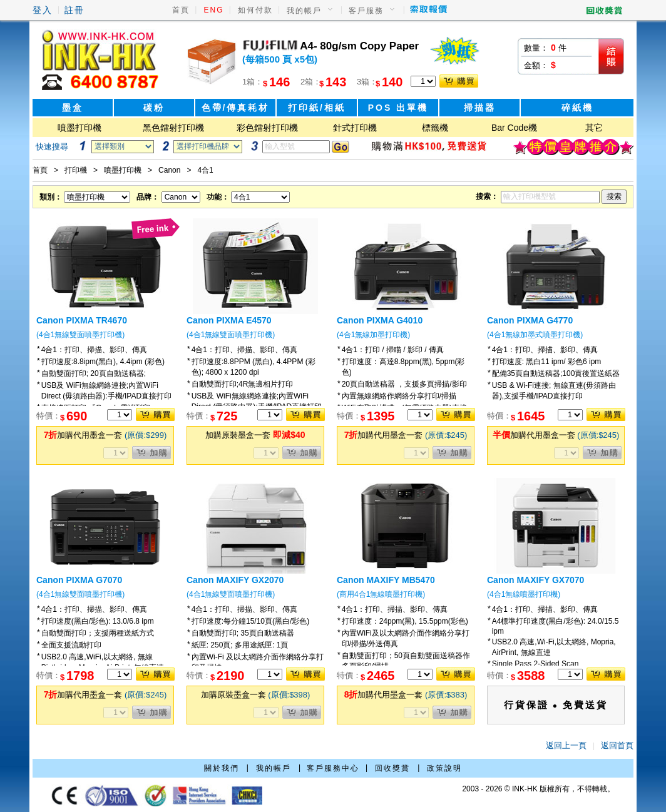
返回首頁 (617, 745)
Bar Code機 (514, 128)
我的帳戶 (304, 11)
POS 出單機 (398, 108)
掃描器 (480, 108)
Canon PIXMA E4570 (229, 320)
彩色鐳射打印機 (267, 128)
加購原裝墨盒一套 (255, 435)
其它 (594, 128)
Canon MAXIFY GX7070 (535, 580)
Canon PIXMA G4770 (530, 320)
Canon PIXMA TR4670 (82, 320)
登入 (43, 10)
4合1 (205, 170)
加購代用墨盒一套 (105, 435)
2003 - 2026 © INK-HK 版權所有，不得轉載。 (538, 789)
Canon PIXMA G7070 (79, 580)
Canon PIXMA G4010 (380, 320)
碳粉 (154, 108)
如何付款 (255, 10)
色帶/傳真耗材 (236, 108)
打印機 (76, 170)
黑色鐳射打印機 (173, 128)
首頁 (181, 10)
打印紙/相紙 (317, 108)
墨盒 (73, 108)
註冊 (74, 10)
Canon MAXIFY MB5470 (386, 580)
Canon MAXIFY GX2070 (235, 580)
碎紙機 (577, 108)
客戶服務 (366, 11)
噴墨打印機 (79, 128)
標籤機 (435, 128)
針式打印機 (355, 128)
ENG (214, 10)
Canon (169, 170)
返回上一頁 (566, 745)
